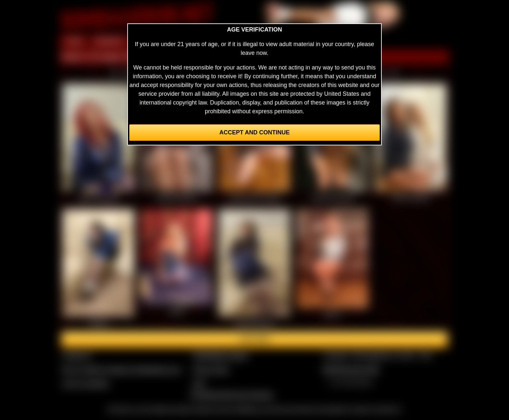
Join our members (86, 384)
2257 (199, 384)
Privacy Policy (211, 370)
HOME (74, 42)
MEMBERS (109, 42)
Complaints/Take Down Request (231, 395)
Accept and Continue (255, 132)
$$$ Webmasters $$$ (351, 370)
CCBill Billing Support (220, 356)
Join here (254, 340)
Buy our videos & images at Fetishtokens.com (122, 370)
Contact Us (77, 356)
